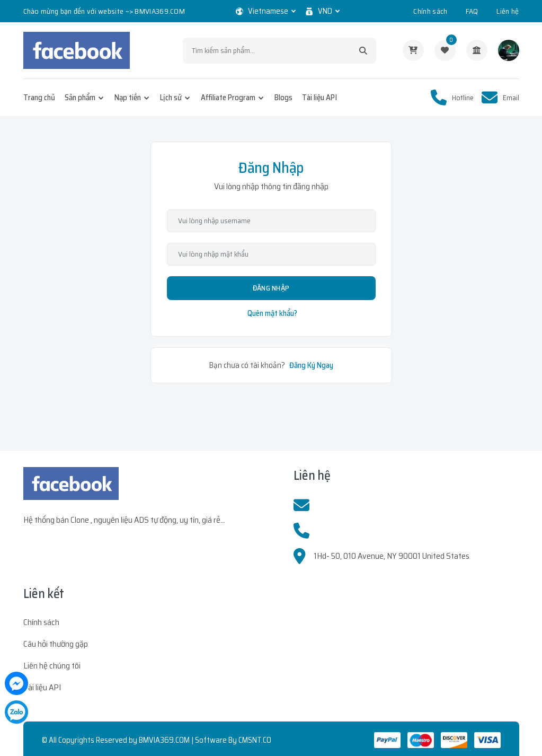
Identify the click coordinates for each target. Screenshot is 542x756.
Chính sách (430, 11)
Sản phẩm (80, 98)
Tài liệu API (319, 98)
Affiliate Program (228, 98)
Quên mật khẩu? (272, 313)
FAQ (472, 11)
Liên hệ (508, 11)
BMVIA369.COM (164, 740)
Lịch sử (171, 98)
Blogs (283, 98)
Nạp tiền (128, 98)
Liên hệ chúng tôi (52, 666)
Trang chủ (39, 98)
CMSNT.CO (255, 740)
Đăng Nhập (271, 288)
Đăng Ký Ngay (311, 365)
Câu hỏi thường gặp (56, 644)
